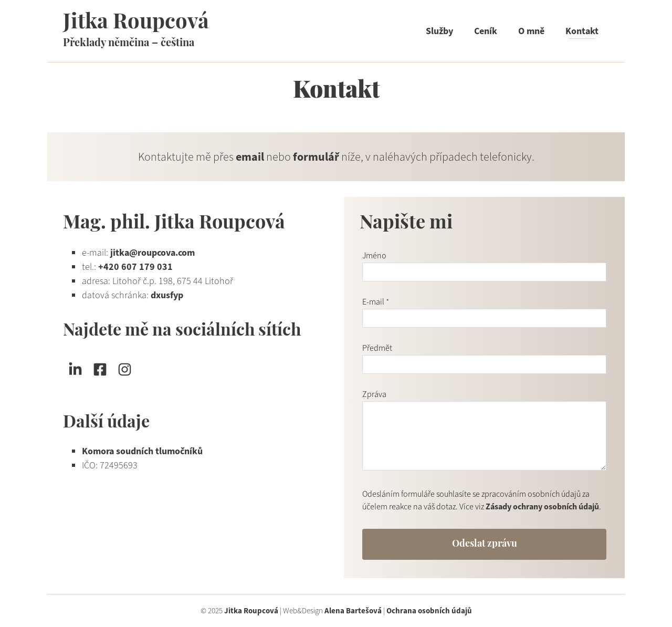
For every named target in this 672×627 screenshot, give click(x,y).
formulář (316, 157)
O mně (531, 31)
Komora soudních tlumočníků (142, 451)
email (250, 157)
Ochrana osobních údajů (429, 611)
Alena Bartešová (353, 611)
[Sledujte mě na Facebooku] (100, 369)
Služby (439, 31)
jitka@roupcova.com (153, 253)
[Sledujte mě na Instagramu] (125, 369)
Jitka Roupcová (136, 23)
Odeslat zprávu (485, 544)
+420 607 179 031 (135, 267)
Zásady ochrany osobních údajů (542, 506)
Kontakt (582, 31)
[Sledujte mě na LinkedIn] (75, 369)
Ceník (486, 31)
